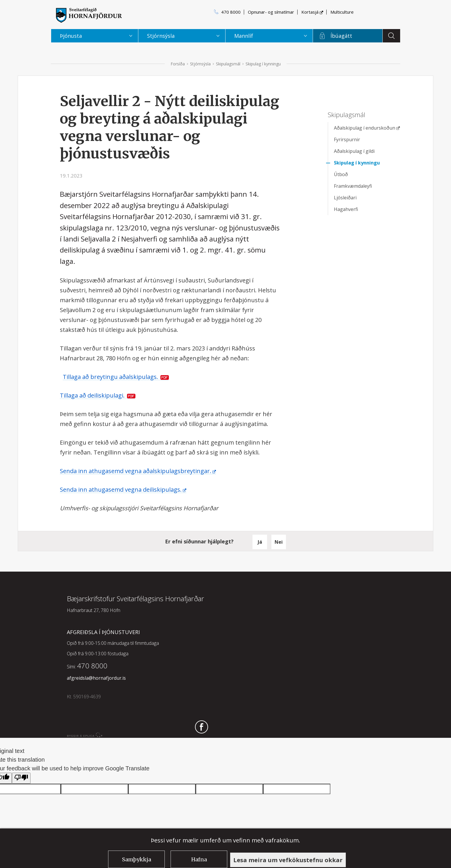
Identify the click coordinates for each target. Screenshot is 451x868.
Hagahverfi (346, 209)
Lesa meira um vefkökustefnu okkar (288, 860)
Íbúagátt (341, 36)
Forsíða (178, 64)
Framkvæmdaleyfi (353, 186)
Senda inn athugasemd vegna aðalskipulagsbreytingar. (136, 471)
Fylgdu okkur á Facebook (202, 728)
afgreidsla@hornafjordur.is (96, 678)
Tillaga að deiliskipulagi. (92, 395)
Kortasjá (310, 12)
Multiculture (342, 12)
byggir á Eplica (85, 735)
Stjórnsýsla (200, 64)
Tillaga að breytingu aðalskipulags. (110, 377)
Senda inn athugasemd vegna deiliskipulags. (121, 490)
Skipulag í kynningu (263, 64)
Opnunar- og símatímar (271, 12)
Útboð (341, 174)
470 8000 (231, 12)
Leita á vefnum (391, 36)
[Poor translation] (21, 778)
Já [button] (260, 542)
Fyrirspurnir (347, 139)
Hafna (199, 859)
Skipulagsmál (228, 64)
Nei (279, 542)
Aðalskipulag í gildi (354, 151)
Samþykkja (137, 859)
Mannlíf (244, 36)
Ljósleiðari (345, 198)
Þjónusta (71, 36)
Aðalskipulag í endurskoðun (365, 128)
